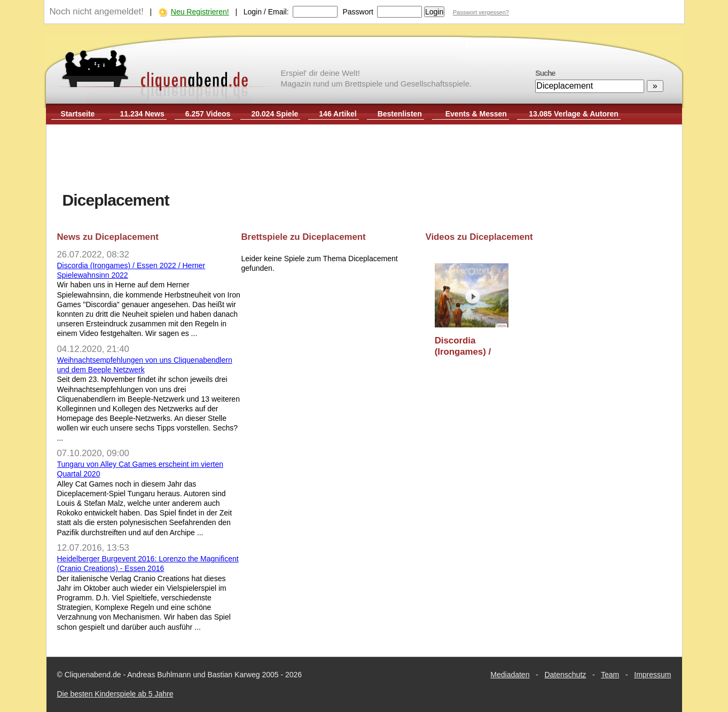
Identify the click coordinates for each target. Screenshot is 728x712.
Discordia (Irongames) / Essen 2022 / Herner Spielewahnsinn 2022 (469, 346)
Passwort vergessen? (481, 12)
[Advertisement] (364, 159)
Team (610, 675)
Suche (545, 73)
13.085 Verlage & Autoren (574, 114)
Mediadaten (510, 675)
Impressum (652, 675)
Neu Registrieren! (200, 12)
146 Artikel (338, 114)
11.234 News (142, 114)
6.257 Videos (208, 114)
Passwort (358, 12)
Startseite (78, 114)
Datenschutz (565, 675)
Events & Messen (476, 114)
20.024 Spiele (275, 114)
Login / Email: (266, 12)
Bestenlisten (400, 114)
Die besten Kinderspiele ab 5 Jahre (115, 694)
